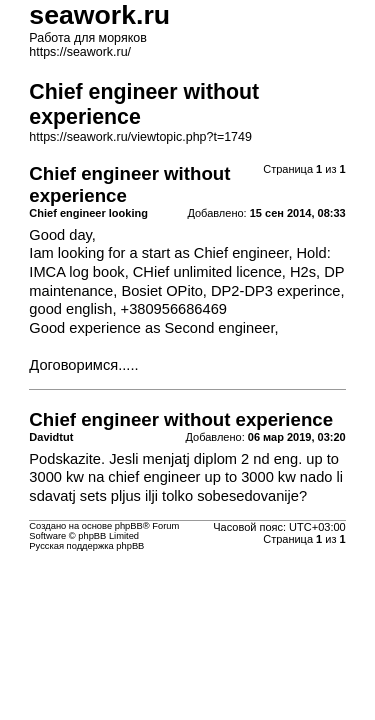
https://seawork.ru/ (80, 52)
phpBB (129, 526)
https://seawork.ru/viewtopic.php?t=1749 (140, 137)
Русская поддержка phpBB (86, 546)
